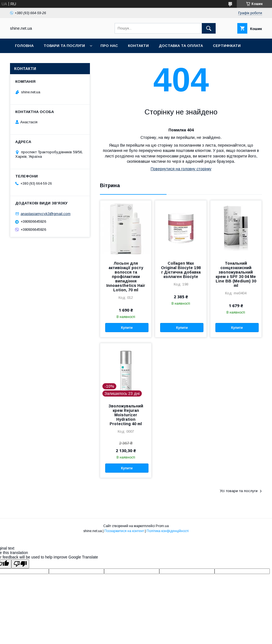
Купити (127, 328)
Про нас (109, 46)
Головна (24, 46)
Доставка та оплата (181, 46)
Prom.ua (162, 526)
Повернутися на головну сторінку (181, 169)
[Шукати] (209, 28)
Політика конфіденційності (168, 531)
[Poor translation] (20, 564)
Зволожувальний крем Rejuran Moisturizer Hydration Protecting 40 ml (126, 415)
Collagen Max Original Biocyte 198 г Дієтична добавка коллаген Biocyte (181, 270)
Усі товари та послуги (239, 491)
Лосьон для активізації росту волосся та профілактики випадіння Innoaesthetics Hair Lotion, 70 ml (126, 277)
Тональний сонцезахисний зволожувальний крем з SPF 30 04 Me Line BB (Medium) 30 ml (236, 274)
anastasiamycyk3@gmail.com (46, 214)
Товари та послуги (64, 46)
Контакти (138, 46)
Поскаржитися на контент (124, 531)
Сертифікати (227, 46)
